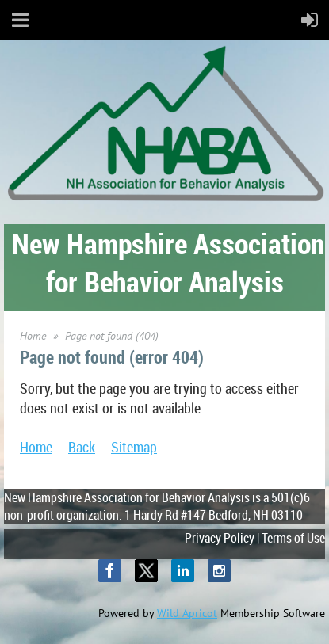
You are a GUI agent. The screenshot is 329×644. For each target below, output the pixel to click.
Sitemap (134, 447)
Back (82, 447)
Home (33, 336)
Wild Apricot (187, 613)
